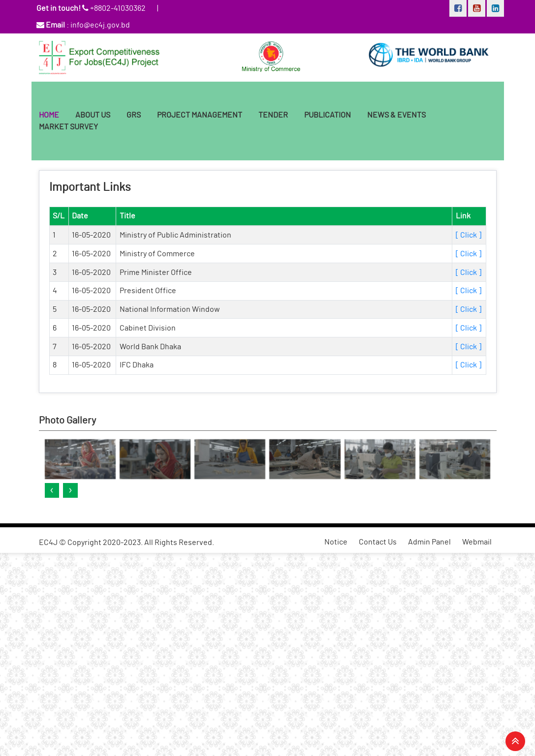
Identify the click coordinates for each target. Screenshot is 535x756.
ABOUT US (93, 115)
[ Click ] (469, 235)
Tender (273, 115)
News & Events (396, 115)
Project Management (200, 115)
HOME (49, 115)
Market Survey (68, 127)
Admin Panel (429, 542)
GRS (134, 115)
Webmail (477, 542)
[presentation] (52, 490)
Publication (328, 115)
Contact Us (378, 542)
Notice (336, 542)
